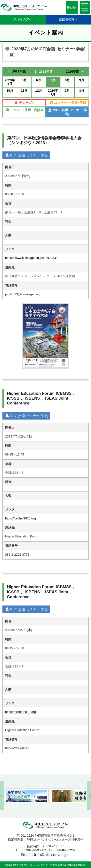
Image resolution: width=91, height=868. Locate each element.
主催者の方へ (68, 19)
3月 (82, 91)
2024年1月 (53, 92)
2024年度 (72, 72)
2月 (67, 91)
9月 (82, 80)
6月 (39, 80)
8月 (67, 80)
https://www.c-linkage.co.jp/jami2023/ (31, 258)
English (72, 7)
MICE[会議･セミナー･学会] (68, 112)
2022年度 (19, 71)
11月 (24, 91)
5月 (24, 80)
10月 (10, 91)
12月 (38, 91)
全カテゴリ (25, 103)
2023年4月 (10, 82)
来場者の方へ (23, 19)
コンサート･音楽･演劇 (68, 103)
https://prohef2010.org (21, 518)
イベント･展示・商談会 (25, 110)
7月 (53, 80)
